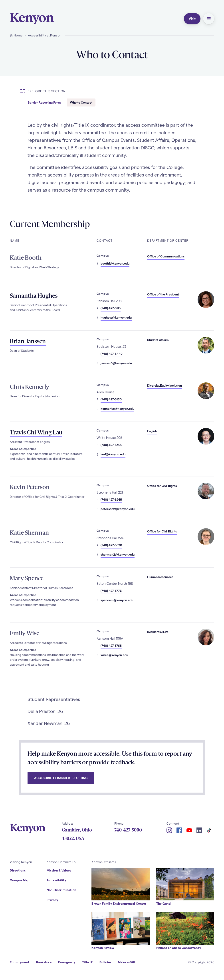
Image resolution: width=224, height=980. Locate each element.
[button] (209, 19)
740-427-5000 (128, 830)
